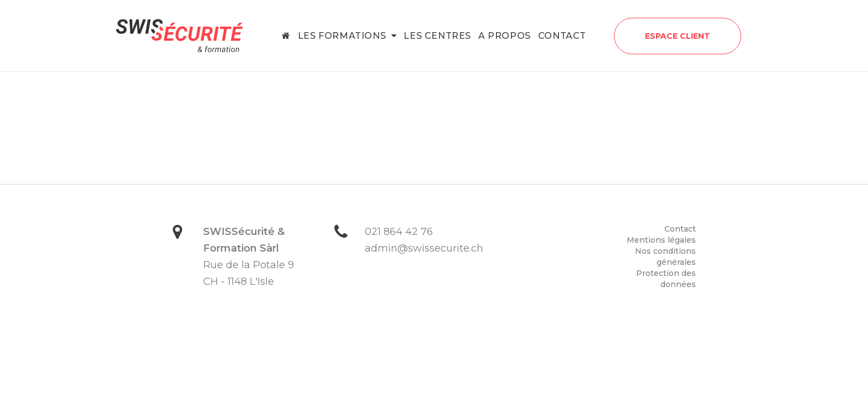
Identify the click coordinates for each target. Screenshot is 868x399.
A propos (505, 36)
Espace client (678, 36)
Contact (562, 36)
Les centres (437, 36)
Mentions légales (661, 240)
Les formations (347, 36)
